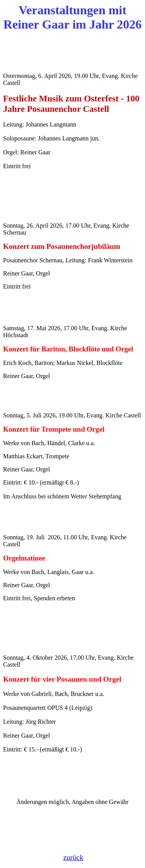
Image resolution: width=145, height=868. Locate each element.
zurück (73, 857)
